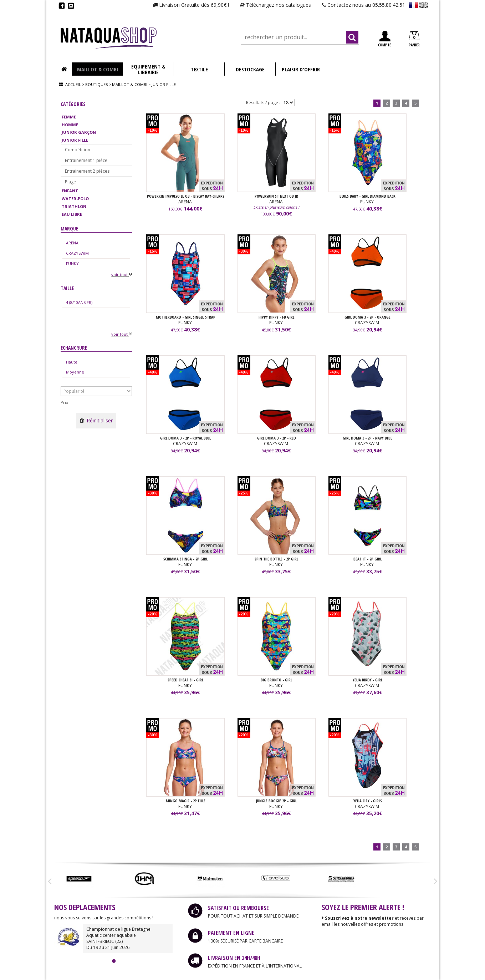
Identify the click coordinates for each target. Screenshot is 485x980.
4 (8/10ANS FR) (79, 302)
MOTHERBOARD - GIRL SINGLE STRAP (186, 317)
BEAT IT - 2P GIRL (367, 559)
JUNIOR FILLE (75, 140)
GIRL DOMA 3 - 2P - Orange (367, 317)
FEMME (69, 117)
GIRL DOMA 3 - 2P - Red (277, 438)
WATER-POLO (75, 199)
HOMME (70, 125)
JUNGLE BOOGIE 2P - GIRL (276, 801)
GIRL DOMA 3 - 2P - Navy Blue (367, 438)
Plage (70, 182)
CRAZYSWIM (77, 253)
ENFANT (70, 191)
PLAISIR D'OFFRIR (301, 69)
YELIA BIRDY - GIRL (367, 680)
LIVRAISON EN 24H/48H (234, 958)
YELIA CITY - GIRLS (368, 801)
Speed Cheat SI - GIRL (185, 680)
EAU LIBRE (72, 214)
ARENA (72, 243)
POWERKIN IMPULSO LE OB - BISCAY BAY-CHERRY (186, 196)
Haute (72, 362)
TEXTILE (199, 69)
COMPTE (384, 39)
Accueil (73, 84)
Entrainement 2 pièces (87, 171)
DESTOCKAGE (250, 69)
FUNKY (72, 263)
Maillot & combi (130, 84)
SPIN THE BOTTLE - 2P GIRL (276, 559)
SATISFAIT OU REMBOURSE (238, 908)
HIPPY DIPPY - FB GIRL (276, 317)
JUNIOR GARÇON (79, 132)
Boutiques (96, 84)
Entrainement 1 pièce (86, 160)
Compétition (78, 150)
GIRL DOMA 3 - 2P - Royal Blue (186, 438)
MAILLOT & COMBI (98, 69)
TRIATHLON (74, 206)
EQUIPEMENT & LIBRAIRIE (148, 69)
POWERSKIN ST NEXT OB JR (276, 196)
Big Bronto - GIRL (276, 680)
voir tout (122, 275)
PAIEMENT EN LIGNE (231, 933)
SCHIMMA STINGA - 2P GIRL (185, 559)
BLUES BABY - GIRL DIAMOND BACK (367, 196)
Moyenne (75, 372)
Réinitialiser (96, 420)
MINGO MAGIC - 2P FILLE (186, 801)
